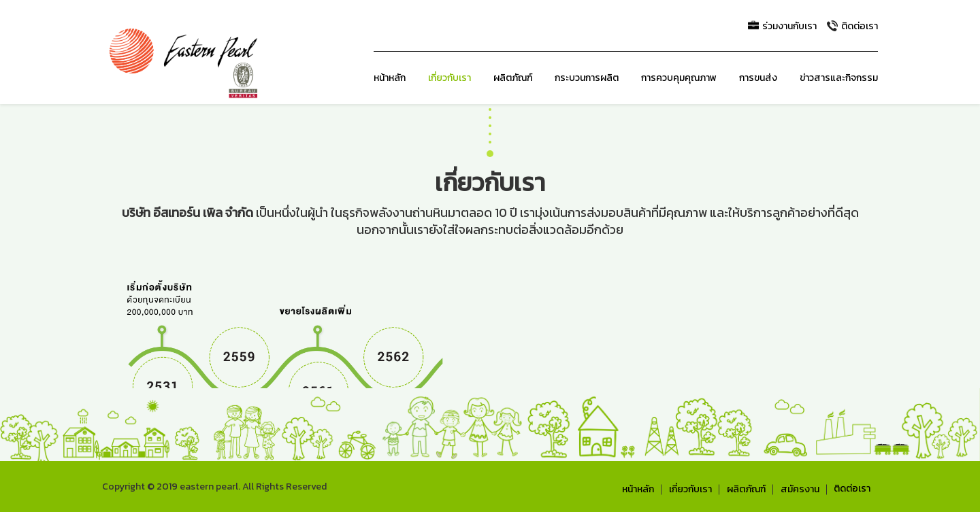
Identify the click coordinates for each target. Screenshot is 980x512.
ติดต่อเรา (852, 489)
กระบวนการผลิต (587, 78)
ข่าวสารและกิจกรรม (839, 78)
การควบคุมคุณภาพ (679, 78)
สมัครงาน (800, 490)
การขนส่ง (758, 78)
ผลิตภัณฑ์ (513, 78)
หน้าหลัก (390, 78)
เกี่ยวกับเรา (450, 78)
